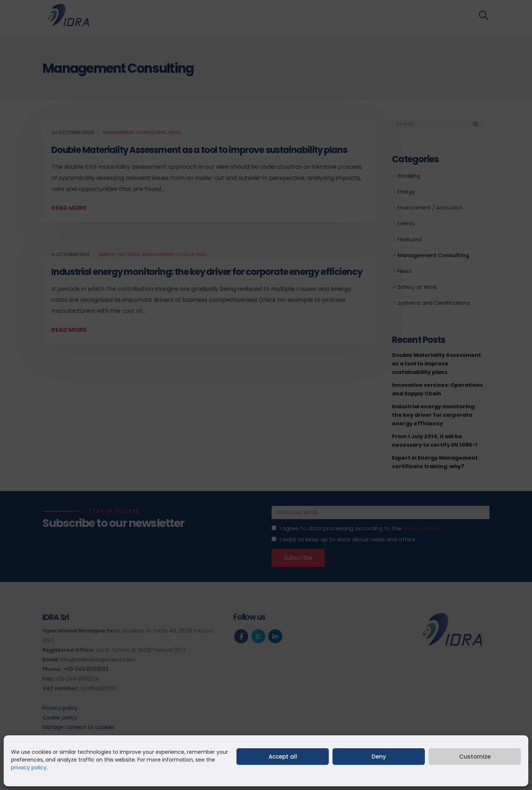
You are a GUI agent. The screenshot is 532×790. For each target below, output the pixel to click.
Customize (475, 757)
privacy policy (29, 767)
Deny (379, 757)
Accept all (283, 757)
